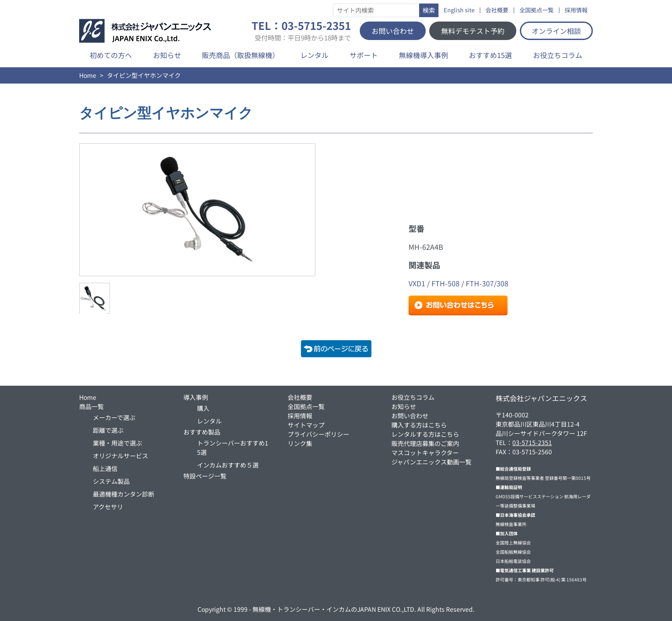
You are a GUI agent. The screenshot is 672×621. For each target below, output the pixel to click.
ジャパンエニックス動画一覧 (431, 462)
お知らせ (167, 55)
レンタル (314, 55)
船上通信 (105, 468)
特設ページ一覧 (205, 476)
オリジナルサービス (121, 456)
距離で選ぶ (108, 430)
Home (88, 75)
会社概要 (497, 10)
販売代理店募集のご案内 (425, 443)
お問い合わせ (393, 31)
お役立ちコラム (558, 55)
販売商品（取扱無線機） (241, 55)
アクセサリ (108, 507)
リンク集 (300, 443)
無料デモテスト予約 (473, 31)
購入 (203, 408)
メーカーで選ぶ (114, 417)
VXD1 (417, 283)
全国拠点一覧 (537, 10)
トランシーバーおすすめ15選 (233, 447)
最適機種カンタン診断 (124, 494)
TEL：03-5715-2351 (301, 31)
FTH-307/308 (487, 283)
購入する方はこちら (419, 425)
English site (459, 10)
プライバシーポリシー (318, 434)
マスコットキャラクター (425, 453)
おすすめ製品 (202, 432)
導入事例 (196, 397)
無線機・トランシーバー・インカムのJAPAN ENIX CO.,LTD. (334, 609)
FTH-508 (446, 283)
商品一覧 (91, 406)
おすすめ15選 (490, 55)
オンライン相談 (556, 31)
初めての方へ (111, 55)
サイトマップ (306, 425)
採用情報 (576, 10)
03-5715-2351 (532, 442)
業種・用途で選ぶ (117, 443)
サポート (364, 55)
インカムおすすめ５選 (228, 465)
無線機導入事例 (424, 55)
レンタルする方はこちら (425, 434)
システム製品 (111, 481)
